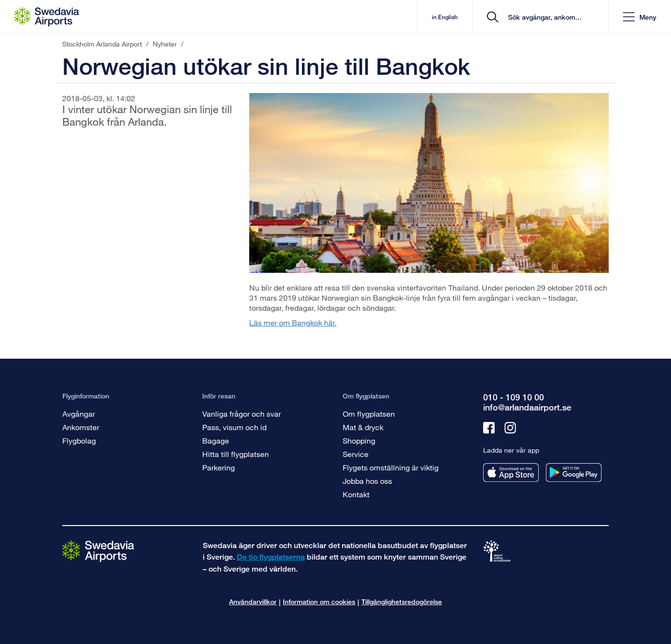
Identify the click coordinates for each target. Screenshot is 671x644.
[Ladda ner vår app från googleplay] (574, 473)
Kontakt (356, 494)
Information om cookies (319, 602)
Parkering (219, 467)
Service (356, 454)
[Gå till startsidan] (98, 551)
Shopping (359, 440)
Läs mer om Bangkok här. (293, 322)
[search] (544, 17)
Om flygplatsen (369, 414)
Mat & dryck (363, 427)
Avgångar (79, 414)
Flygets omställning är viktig (391, 467)
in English (445, 17)
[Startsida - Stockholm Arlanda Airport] (47, 17)
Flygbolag (79, 440)
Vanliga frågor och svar (242, 414)
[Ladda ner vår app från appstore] (511, 473)
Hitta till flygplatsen (236, 454)
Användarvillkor (253, 602)
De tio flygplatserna (271, 557)
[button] (640, 17)
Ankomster (81, 427)
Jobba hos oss (367, 481)
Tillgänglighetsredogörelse (402, 602)
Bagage (216, 440)
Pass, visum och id (234, 427)
